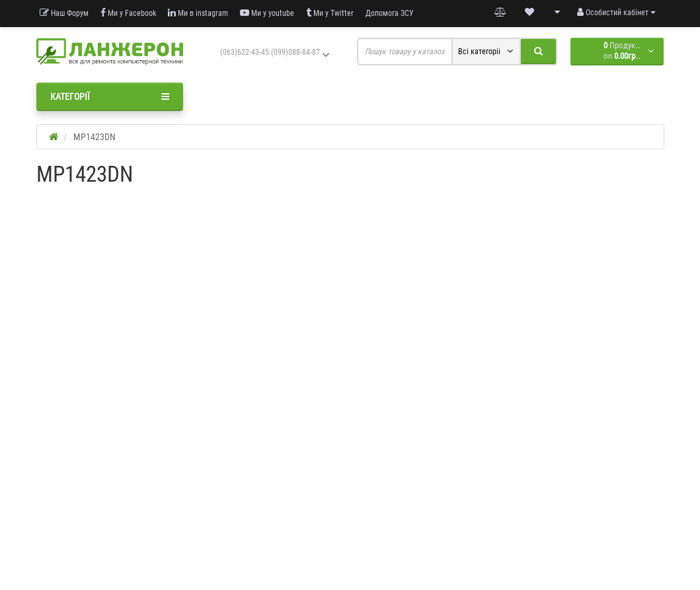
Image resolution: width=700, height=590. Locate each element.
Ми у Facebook (128, 13)
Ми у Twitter (330, 13)
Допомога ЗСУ (390, 13)
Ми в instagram (198, 13)
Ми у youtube (267, 13)
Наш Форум (64, 13)
